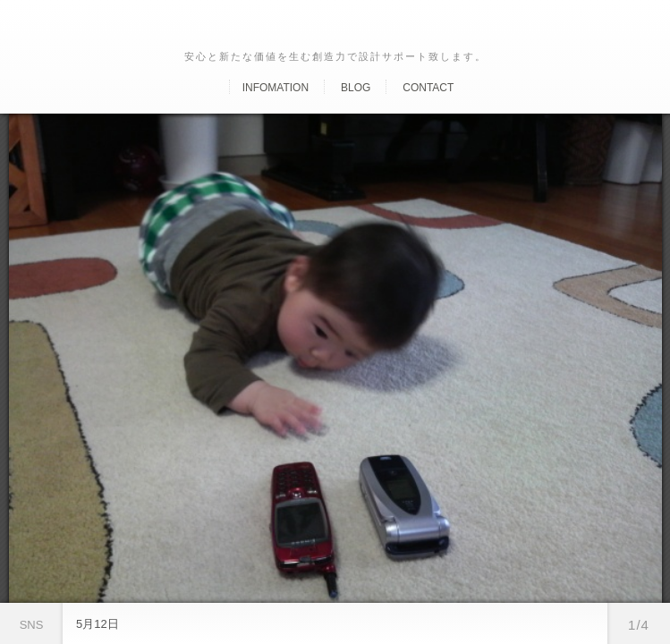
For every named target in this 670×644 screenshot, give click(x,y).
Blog (356, 88)
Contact (428, 88)
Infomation (276, 88)
